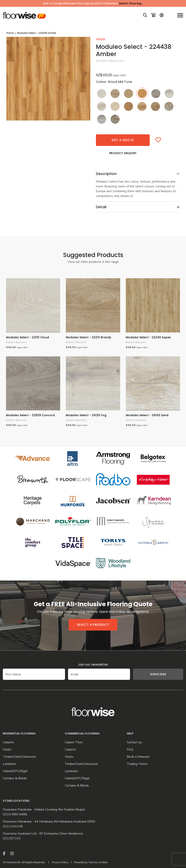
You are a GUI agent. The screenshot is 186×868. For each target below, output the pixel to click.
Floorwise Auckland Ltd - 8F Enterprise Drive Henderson (43, 834)
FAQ (130, 750)
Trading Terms (137, 764)
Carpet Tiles (74, 742)
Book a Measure (138, 757)
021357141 (12, 838)
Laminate (9, 764)
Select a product (93, 625)
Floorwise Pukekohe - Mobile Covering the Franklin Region (44, 810)
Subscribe (158, 674)
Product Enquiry (123, 153)
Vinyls (7, 750)
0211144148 (13, 826)
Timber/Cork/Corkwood (19, 757)
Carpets (8, 742)
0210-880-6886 (15, 814)
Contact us (134, 742)
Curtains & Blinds (15, 778)
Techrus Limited (98, 862)
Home (10, 33)
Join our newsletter (93, 665)
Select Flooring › (131, 3)
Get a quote (123, 140)
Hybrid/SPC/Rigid (15, 771)
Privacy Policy (60, 862)
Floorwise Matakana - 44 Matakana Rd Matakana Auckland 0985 (49, 822)
